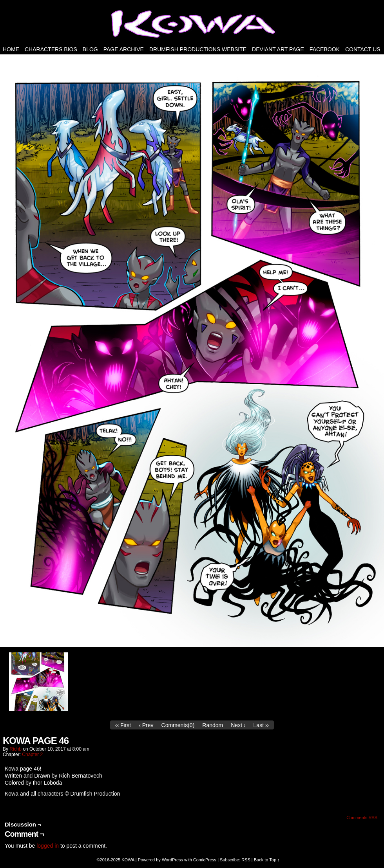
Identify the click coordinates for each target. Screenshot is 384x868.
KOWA (128, 860)
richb (15, 749)
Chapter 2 (32, 755)
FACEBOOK (325, 49)
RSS (246, 860)
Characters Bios (51, 49)
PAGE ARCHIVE (124, 49)
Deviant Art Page (278, 49)
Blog (90, 49)
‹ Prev (146, 725)
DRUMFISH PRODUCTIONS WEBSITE (198, 49)
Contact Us (363, 49)
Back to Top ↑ (267, 860)
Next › (238, 725)
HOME (11, 49)
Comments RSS (362, 818)
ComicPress (205, 860)
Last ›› (261, 725)
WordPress (172, 860)
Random (213, 725)
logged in (48, 846)
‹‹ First (123, 725)
